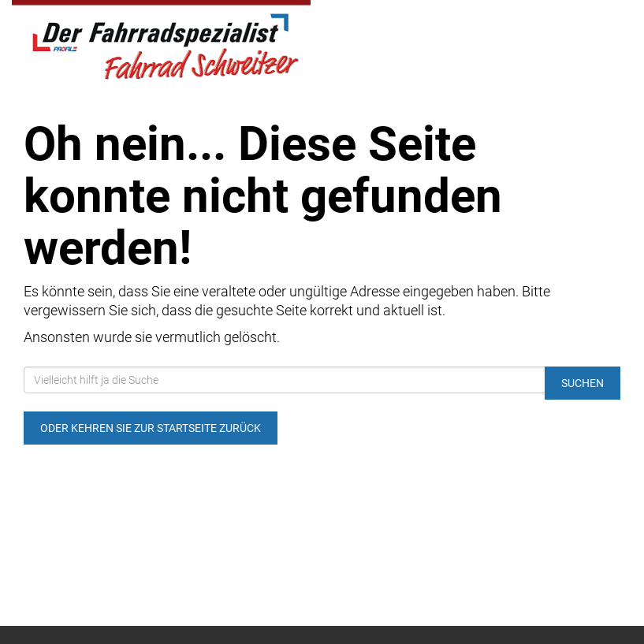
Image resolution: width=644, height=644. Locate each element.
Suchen (583, 383)
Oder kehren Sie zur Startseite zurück (151, 428)
